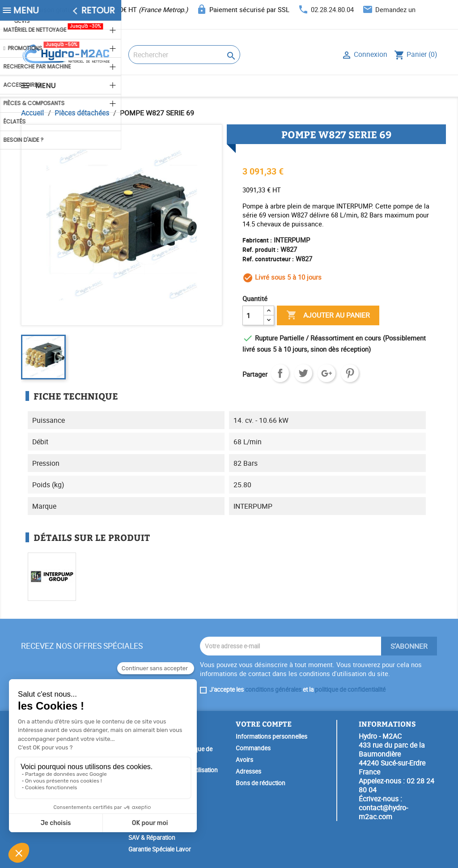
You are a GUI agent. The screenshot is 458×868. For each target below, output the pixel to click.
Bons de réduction (261, 783)
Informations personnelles (271, 736)
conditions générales (273, 689)
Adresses (248, 771)
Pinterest (350, 373)
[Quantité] (253, 315)
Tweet (303, 373)
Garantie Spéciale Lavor (160, 849)
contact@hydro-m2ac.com (383, 812)
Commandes (253, 748)
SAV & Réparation (152, 838)
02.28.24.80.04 (332, 9)
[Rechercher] (184, 55)
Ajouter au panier (328, 315)
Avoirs (244, 760)
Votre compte (264, 724)
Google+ (327, 373)
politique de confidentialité (350, 689)
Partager (280, 373)
